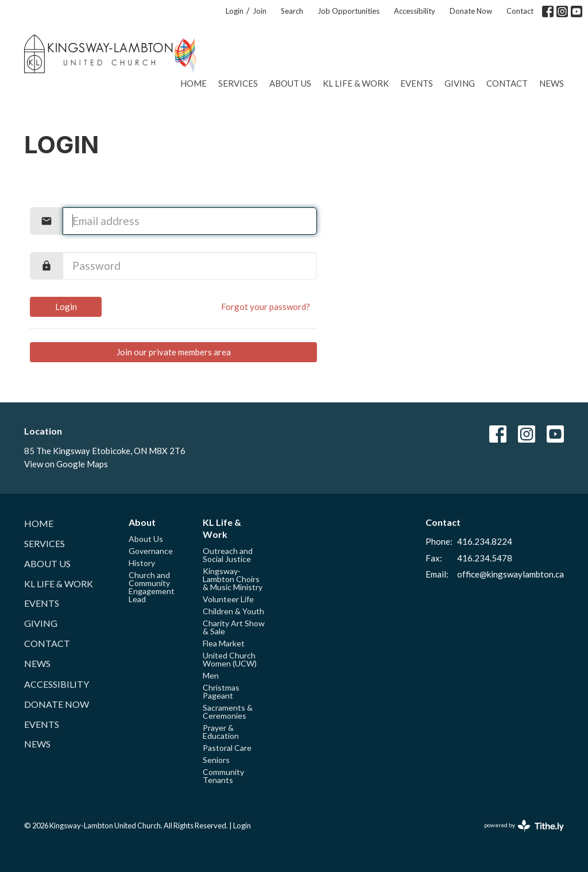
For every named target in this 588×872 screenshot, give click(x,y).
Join (260, 11)
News (552, 83)
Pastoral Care (227, 748)
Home (194, 83)
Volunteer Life (228, 599)
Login (235, 11)
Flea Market (224, 643)
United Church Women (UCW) (230, 659)
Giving (460, 83)
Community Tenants (223, 776)
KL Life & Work (356, 83)
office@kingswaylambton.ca (510, 574)
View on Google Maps (66, 464)
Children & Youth (233, 611)
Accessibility (415, 11)
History (142, 563)
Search (292, 11)
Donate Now (471, 11)
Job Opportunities (349, 11)
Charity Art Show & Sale (234, 627)
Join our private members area (174, 352)
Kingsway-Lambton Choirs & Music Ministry (233, 579)
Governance (151, 551)
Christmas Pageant (221, 691)
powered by (524, 826)
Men (211, 675)
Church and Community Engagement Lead (152, 587)
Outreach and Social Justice (228, 555)
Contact (520, 11)
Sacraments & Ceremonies (228, 712)
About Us (290, 83)
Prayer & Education (221, 732)
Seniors (216, 760)
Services (238, 83)
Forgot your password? (266, 307)
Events (417, 83)
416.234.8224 (485, 541)
